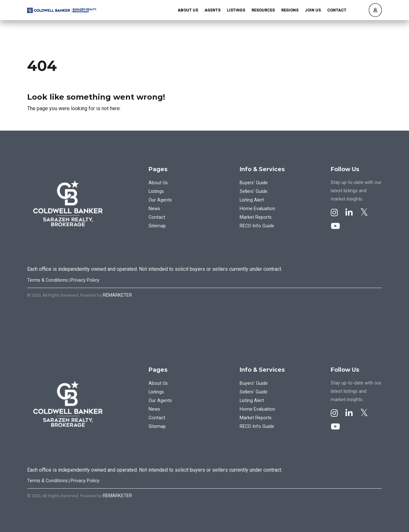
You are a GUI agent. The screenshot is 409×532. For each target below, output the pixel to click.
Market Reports (256, 217)
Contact (337, 10)
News (154, 209)
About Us (188, 10)
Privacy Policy (85, 280)
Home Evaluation (257, 209)
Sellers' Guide (254, 191)
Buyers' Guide (254, 183)
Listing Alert (252, 200)
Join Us (313, 10)
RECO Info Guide (257, 226)
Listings (236, 10)
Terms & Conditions (47, 280)
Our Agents (160, 200)
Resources (263, 10)
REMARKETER (117, 295)
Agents (212, 10)
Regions (290, 10)
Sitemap (157, 226)
